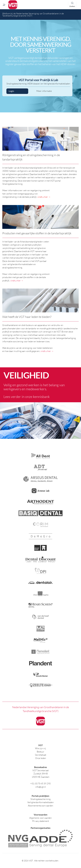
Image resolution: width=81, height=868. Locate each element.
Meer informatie (44, 91)
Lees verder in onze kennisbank (27, 397)
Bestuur (40, 752)
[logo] (13, 5)
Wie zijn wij (40, 748)
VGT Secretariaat (40, 770)
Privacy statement (41, 821)
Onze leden (41, 758)
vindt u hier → (44, 197)
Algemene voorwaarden (40, 818)
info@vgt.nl (41, 787)
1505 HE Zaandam (40, 777)
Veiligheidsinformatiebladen (40, 802)
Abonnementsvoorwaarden (40, 806)
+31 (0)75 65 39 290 (40, 784)
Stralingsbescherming (40, 799)
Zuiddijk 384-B (41, 774)
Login (17, 91)
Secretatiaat (40, 755)
